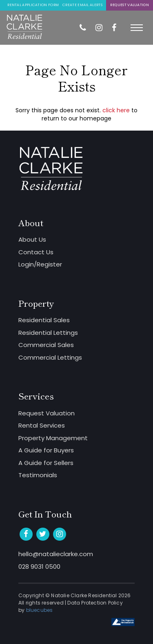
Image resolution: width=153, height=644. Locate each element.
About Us (32, 239)
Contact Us (36, 252)
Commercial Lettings (50, 357)
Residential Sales (44, 320)
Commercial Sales (46, 345)
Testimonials (38, 475)
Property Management (53, 438)
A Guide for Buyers (46, 450)
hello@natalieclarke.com (56, 554)
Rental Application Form (33, 5)
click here (116, 110)
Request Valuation (130, 5)
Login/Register (40, 264)
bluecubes (40, 610)
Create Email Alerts (82, 5)
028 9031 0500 (39, 567)
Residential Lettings (48, 333)
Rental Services (42, 425)
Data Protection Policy (95, 603)
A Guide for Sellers (46, 463)
